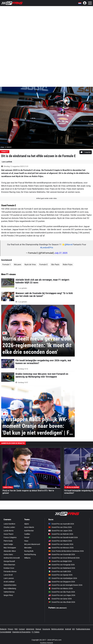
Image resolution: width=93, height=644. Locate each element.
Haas (26, 541)
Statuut (38, 629)
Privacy (11, 629)
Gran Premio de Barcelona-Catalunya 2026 (66, 551)
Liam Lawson (9, 578)
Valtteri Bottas (9, 592)
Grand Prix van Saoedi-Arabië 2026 (63, 537)
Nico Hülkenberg (10, 588)
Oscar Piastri (8, 534)
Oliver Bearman (9, 565)
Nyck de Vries (30, 265)
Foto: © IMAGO (6, 147)
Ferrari (27, 537)
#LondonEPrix (47, 248)
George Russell (9, 561)
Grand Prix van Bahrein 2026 (61, 534)
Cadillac (27, 534)
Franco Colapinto (10, 537)
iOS (73, 629)
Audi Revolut (29, 531)
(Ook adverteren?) (61, 608)
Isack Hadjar (8, 544)
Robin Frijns (68, 265)
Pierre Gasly (8, 541)
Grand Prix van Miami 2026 (60, 541)
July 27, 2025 (61, 253)
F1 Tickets (36, 632)
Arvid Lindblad (9, 582)
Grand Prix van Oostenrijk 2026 (62, 554)
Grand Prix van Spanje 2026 (60, 575)
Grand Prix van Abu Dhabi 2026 (62, 602)
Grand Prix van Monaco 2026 (61, 548)
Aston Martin (29, 527)
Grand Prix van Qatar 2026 (60, 599)
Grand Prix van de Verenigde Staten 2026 (65, 585)
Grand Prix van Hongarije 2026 (62, 565)
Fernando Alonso (10, 571)
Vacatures (46, 629)
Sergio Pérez (8, 595)
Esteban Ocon (9, 568)
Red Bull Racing (30, 554)
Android (68, 629)
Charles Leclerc (9, 527)
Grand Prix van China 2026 (60, 527)
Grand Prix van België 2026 (60, 561)
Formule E (5, 152)
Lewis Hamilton (9, 524)
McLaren (18, 265)
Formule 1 (6, 265)
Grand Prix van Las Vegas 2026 (62, 595)
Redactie (3, 629)
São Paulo (55, 265)
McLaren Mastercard (32, 544)
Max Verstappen (10, 548)
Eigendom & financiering (21, 632)
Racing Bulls (29, 551)
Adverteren (30, 629)
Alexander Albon (10, 551)
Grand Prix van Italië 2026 (60, 571)
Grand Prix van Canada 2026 (61, 544)
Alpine (27, 524)
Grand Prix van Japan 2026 (60, 531)
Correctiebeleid (6, 632)
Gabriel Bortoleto (10, 585)
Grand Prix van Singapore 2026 (62, 582)
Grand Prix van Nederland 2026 (62, 568)
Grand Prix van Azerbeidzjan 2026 (63, 578)
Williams (27, 558)
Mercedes (28, 548)
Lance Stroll (8, 575)
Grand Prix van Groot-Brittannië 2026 (64, 558)
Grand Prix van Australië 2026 (61, 524)
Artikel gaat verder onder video (46, 198)
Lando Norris (9, 531)
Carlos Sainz (8, 554)
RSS (16, 629)
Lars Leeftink (7, 162)
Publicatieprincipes (83, 629)
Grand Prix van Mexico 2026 (61, 588)
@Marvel (69, 244)
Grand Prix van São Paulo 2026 (62, 592)
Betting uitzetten (58, 629)
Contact (22, 629)
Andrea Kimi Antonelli (12, 558)
